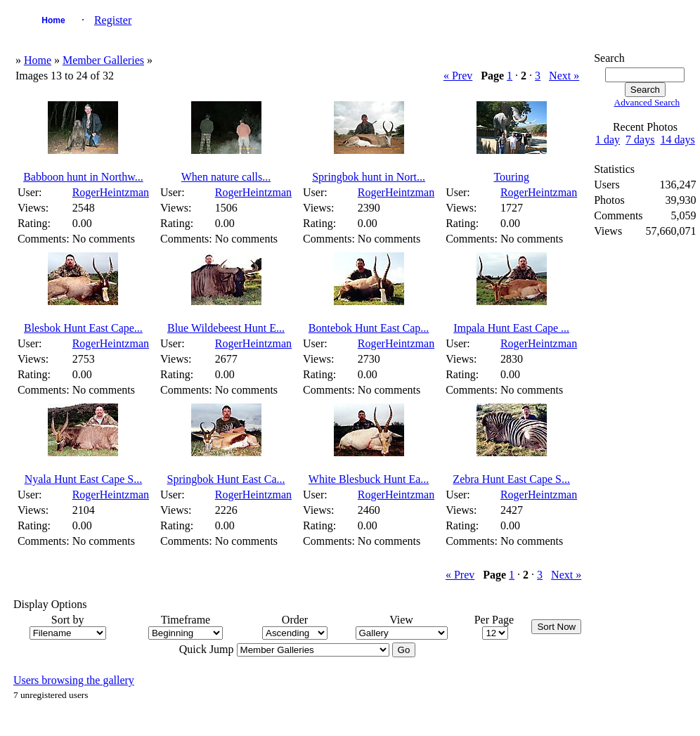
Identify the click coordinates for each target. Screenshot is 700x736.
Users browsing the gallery (74, 680)
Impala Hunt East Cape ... (511, 328)
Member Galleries (103, 60)
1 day (608, 140)
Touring (511, 177)
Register (113, 20)
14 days (677, 140)
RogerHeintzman (111, 192)
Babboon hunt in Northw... (83, 177)
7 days (640, 140)
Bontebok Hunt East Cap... (369, 328)
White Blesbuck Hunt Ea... (369, 479)
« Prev (458, 76)
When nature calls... (226, 177)
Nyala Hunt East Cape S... (84, 479)
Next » (564, 76)
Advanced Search (647, 102)
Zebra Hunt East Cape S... (511, 479)
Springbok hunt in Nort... (369, 177)
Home (53, 20)
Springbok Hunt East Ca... (226, 479)
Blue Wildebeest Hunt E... (226, 328)
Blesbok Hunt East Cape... (83, 328)
